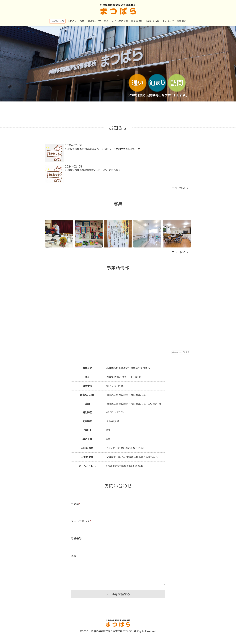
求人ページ (168, 21)
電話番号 (76, 538)
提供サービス (94, 21)
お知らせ (72, 21)
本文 (74, 556)
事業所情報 (137, 21)
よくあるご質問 (120, 21)
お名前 (76, 504)
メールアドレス (81, 521)
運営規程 (181, 21)
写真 (82, 21)
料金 (107, 21)
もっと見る (180, 188)
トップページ (57, 21)
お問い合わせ (152, 21)
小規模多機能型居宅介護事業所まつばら (110, 631)
